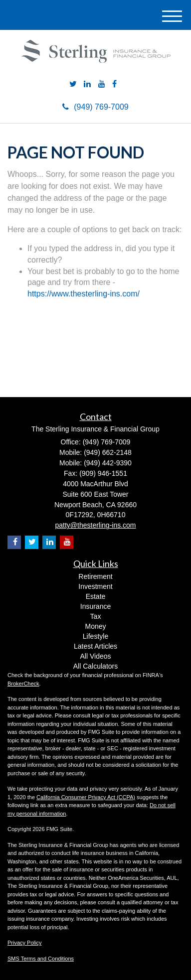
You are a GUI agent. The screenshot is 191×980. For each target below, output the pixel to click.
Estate (96, 596)
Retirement (95, 576)
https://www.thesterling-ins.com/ (84, 294)
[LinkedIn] (87, 84)
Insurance (95, 606)
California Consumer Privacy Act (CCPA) (86, 797)
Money (95, 626)
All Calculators (95, 666)
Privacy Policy (24, 943)
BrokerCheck (23, 684)
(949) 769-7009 (95, 107)
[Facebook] (114, 84)
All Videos (95, 656)
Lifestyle (95, 636)
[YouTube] (102, 84)
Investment (95, 586)
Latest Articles (95, 646)
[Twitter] (73, 84)
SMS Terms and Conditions (41, 959)
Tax (96, 616)
